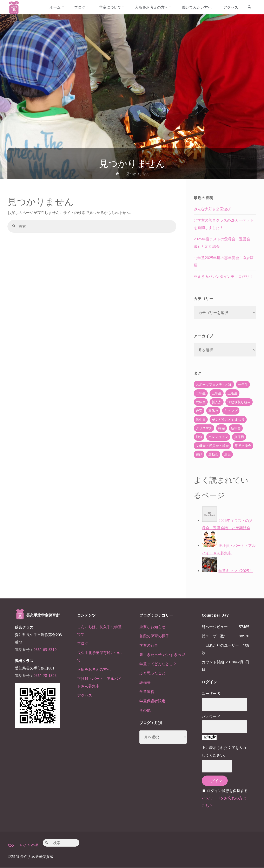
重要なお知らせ (152, 627)
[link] (249, 7)
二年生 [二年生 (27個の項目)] (201, 393)
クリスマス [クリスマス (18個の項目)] (204, 428)
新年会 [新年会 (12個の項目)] (236, 428)
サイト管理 (28, 846)
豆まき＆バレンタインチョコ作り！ (223, 276)
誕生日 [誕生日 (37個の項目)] (201, 419)
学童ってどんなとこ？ (158, 664)
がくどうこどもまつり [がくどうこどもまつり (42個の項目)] (228, 419)
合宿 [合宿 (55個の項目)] (199, 411)
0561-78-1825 (45, 675)
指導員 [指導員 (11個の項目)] (239, 437)
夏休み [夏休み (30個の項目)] (213, 411)
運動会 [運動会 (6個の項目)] (213, 454)
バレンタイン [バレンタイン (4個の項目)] (218, 437)
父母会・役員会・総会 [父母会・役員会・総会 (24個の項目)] (212, 446)
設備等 (145, 682)
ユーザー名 (211, 693)
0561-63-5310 (45, 650)
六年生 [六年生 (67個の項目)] (201, 402)
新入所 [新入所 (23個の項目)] (217, 402)
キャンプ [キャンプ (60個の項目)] (231, 411)
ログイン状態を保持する (227, 791)
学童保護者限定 (152, 701)
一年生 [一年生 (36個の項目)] (243, 384)
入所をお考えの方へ (94, 669)
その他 (145, 710)
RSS (11, 846)
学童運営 (147, 692)
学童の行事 (149, 645)
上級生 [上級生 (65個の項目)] (232, 393)
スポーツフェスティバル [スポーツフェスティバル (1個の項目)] (214, 384)
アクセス (85, 695)
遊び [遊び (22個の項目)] (199, 454)
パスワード (211, 717)
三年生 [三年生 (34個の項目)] (217, 393)
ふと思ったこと (152, 673)
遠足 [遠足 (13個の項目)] (227, 454)
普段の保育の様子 (154, 636)
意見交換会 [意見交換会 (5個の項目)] (243, 446)
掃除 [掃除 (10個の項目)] (222, 428)
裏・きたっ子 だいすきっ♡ (162, 654)
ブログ (83, 643)
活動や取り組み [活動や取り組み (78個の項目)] (239, 402)
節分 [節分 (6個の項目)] (199, 437)
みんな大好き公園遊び (212, 209)
